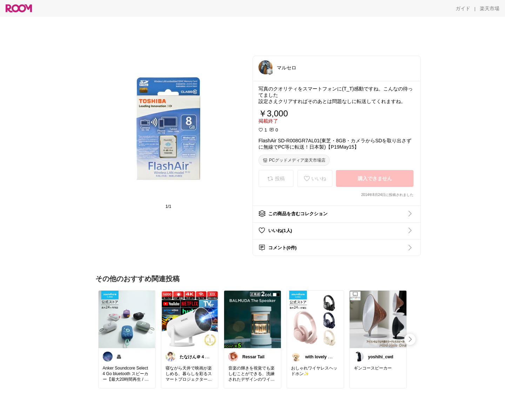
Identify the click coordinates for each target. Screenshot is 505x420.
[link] (127, 319)
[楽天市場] (490, 8)
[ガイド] (463, 8)
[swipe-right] (410, 339)
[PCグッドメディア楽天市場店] (294, 160)
